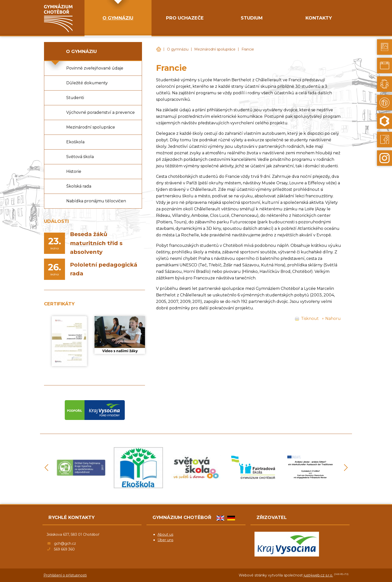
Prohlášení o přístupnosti (65, 575)
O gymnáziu (178, 49)
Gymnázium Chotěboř (158, 49)
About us (165, 534)
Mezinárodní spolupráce (215, 49)
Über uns (165, 540)
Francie (248, 49)
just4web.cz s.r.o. (318, 575)
